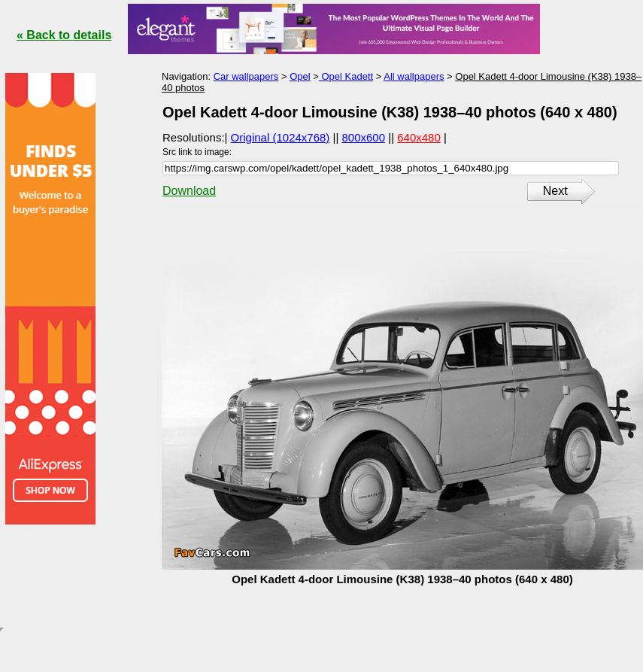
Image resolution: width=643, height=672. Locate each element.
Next (555, 191)
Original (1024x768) (281, 137)
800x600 (364, 137)
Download (189, 191)
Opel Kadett (346, 76)
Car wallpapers (246, 76)
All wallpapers (414, 76)
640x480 (419, 137)
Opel (300, 76)
